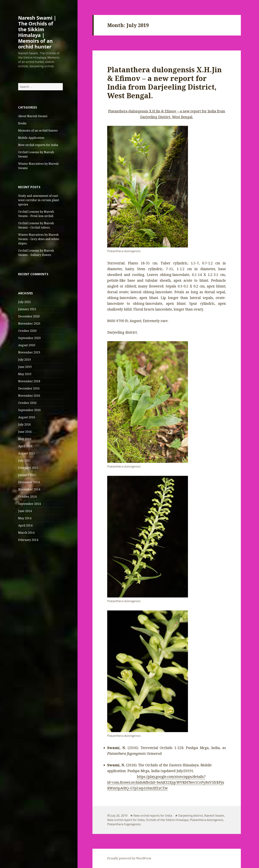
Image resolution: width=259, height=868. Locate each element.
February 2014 (28, 540)
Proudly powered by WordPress (129, 858)
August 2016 (27, 417)
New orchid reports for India (38, 145)
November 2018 (29, 381)
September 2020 (29, 338)
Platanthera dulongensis (206, 820)
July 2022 (24, 302)
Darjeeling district (191, 816)
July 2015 (24, 460)
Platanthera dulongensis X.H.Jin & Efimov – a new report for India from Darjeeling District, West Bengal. (164, 82)
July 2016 (24, 424)
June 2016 (25, 432)
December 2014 (29, 482)
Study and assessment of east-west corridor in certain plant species (39, 200)
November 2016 (29, 396)
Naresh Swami (214, 816)
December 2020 (29, 316)
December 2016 (29, 388)
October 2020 (27, 331)
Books (22, 123)
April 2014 (25, 525)
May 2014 (25, 518)
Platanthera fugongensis (124, 824)
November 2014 (29, 489)
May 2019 (25, 374)
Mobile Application (31, 138)
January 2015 (27, 475)
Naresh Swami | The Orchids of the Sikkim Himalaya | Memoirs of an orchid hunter (37, 32)
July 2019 (24, 360)
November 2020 (29, 324)
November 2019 (29, 352)
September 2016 (29, 410)
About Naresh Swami (33, 116)
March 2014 (26, 533)
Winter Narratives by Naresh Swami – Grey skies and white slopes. (39, 239)
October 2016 (27, 403)
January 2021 (27, 309)
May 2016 (25, 439)
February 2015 (28, 468)
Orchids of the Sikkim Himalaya (167, 820)
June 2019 (25, 367)
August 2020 (27, 345)
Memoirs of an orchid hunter (38, 130)
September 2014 (29, 504)
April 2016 (25, 446)
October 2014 (27, 497)
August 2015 (27, 453)
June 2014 (25, 511)
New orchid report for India (126, 820)
